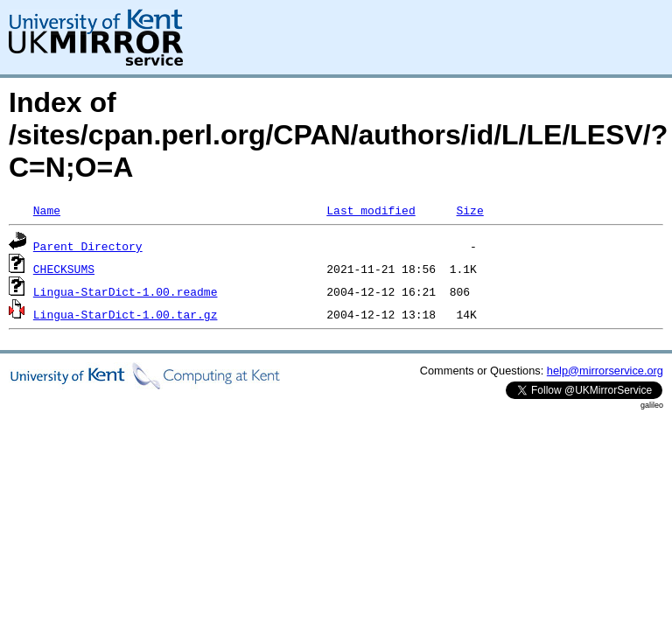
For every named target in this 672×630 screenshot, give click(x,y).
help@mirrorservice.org (605, 371)
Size (469, 210)
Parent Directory (88, 246)
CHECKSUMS (64, 269)
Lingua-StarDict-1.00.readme (126, 291)
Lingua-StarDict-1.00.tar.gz (126, 314)
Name (47, 210)
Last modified (371, 210)
